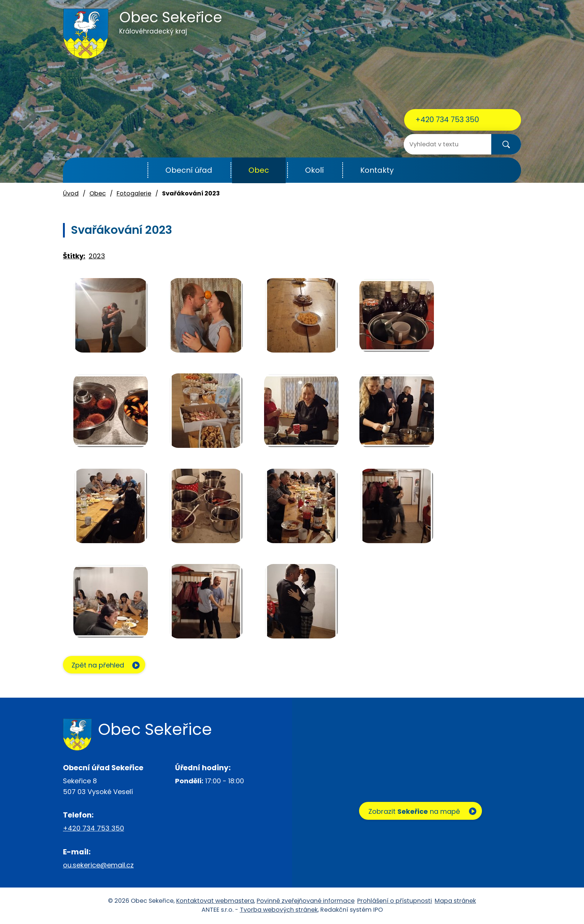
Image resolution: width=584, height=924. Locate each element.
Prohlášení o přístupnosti (395, 901)
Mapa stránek (455, 901)
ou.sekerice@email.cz (98, 865)
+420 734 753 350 (447, 120)
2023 (97, 256)
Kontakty (377, 170)
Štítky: (74, 256)
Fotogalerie (134, 193)
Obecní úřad (189, 170)
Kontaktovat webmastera (215, 901)
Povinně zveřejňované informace (306, 901)
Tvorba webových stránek (279, 910)
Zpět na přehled (99, 665)
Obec (259, 170)
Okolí (315, 170)
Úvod (129, 170)
